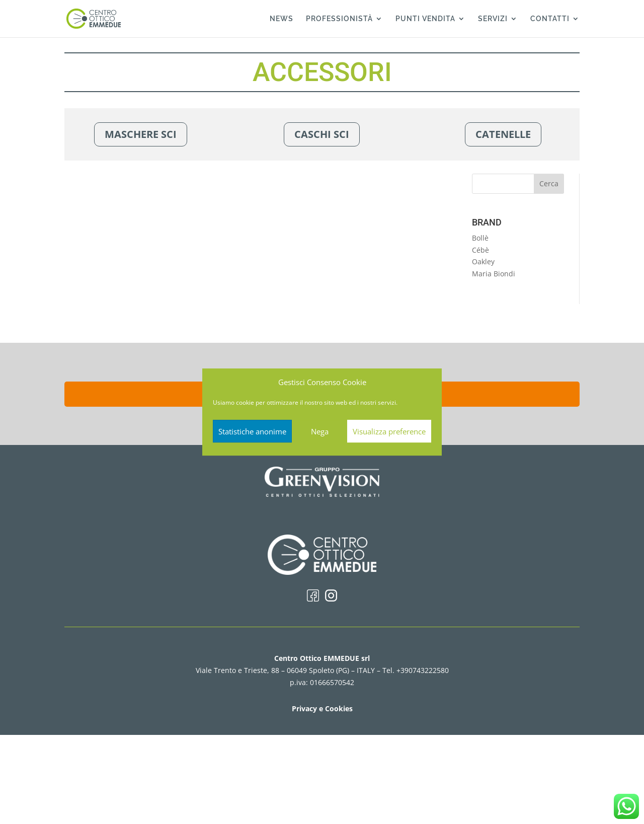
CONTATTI (550, 19)
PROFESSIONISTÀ (339, 19)
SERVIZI (493, 19)
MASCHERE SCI (141, 134)
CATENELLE (503, 134)
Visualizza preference (389, 431)
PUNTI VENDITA (425, 19)
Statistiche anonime (252, 431)
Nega (320, 431)
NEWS (281, 19)
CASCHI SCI (322, 134)
